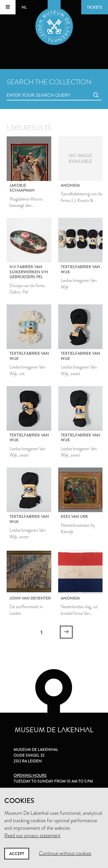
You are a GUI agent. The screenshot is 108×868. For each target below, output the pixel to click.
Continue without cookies (65, 853)
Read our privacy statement (32, 835)
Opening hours (30, 775)
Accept (17, 854)
